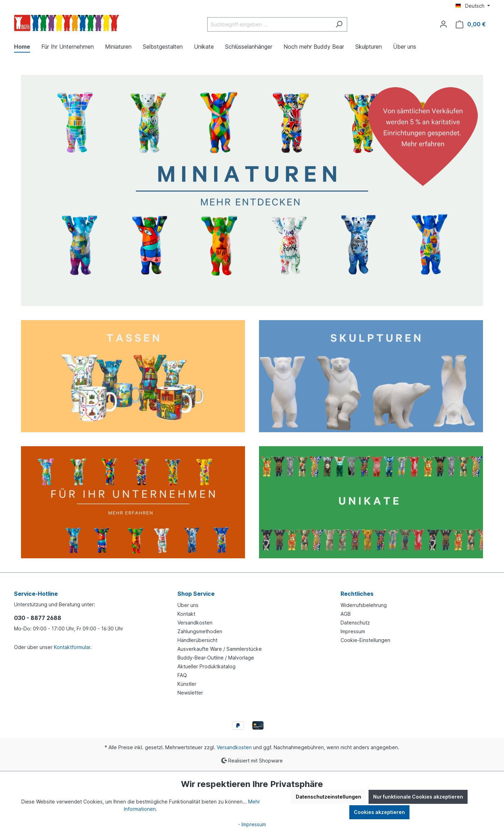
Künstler (187, 684)
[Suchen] (339, 24)
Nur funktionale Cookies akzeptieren (418, 797)
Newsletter (190, 693)
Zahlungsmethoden (200, 631)
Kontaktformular (72, 647)
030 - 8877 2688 (38, 618)
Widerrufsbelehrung (364, 605)
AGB (346, 614)
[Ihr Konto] (443, 24)
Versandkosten (195, 623)
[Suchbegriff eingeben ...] (269, 24)
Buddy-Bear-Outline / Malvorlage (216, 658)
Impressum (353, 631)
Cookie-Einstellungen (365, 640)
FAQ (182, 675)
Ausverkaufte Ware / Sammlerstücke (220, 649)
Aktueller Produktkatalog (206, 666)
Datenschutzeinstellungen (328, 797)
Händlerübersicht (197, 640)
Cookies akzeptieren (379, 812)
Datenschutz (355, 623)
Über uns (188, 605)
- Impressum (252, 824)
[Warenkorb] (471, 24)
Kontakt (186, 614)
